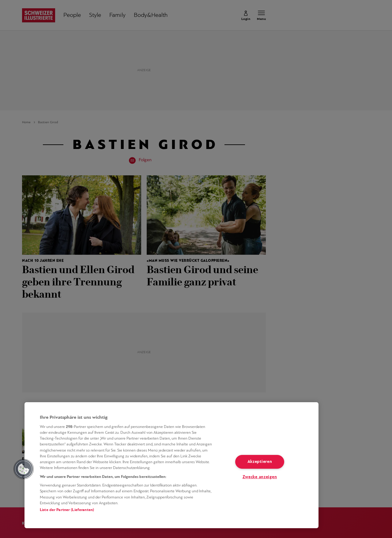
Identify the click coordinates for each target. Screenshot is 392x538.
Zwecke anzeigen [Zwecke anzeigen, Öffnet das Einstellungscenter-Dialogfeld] (260, 477)
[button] (24, 469)
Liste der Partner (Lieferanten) (67, 510)
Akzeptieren (260, 462)
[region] (171, 465)
